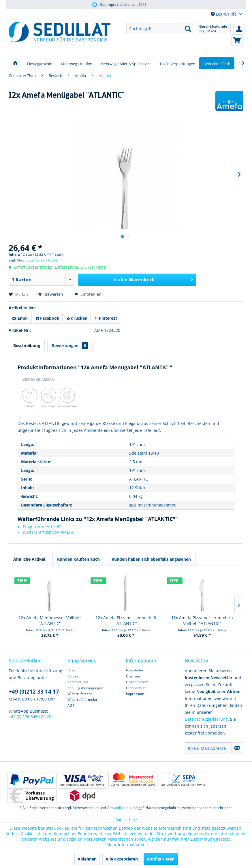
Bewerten (51, 294)
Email (20, 318)
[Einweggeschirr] (40, 63)
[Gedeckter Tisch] (217, 63)
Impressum (135, 694)
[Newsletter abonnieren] (237, 748)
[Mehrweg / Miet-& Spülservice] (126, 63)
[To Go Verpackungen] (177, 63)
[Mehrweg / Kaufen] (77, 63)
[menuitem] (160, 29)
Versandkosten (119, 808)
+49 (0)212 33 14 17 (34, 692)
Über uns (133, 676)
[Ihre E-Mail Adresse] (208, 748)
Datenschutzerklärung (206, 719)
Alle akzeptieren (122, 859)
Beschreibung (27, 345)
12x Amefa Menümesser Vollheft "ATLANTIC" (50, 621)
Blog (71, 670)
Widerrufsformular (82, 700)
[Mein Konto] (239, 29)
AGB (71, 706)
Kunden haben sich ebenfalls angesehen (151, 559)
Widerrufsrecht (80, 694)
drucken (77, 318)
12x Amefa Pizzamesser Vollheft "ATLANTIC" (126, 621)
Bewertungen (70, 345)
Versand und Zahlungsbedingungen (85, 685)
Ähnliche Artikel (29, 559)
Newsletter (135, 670)
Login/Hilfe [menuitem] (224, 14)
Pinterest (106, 318)
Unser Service (137, 682)
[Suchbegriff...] (160, 29)
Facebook (48, 318)
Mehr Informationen (126, 845)
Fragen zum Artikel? (39, 527)
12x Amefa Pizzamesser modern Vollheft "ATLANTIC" (202, 621)
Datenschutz (136, 688)
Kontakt (74, 676)
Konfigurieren (161, 859)
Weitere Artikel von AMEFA (46, 532)
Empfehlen (88, 294)
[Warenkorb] (237, 40)
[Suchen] (188, 29)
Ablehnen (87, 859)
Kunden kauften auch (78, 559)
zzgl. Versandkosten (43, 260)
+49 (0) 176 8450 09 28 (30, 717)
